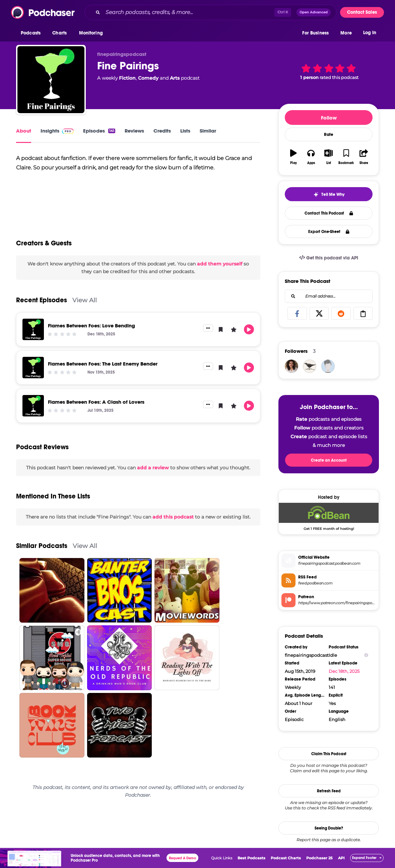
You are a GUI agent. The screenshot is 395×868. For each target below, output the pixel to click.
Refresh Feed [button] (329, 791)
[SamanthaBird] (310, 366)
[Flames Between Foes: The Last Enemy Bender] (33, 368)
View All (85, 300)
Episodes (99, 131)
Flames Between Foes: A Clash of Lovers (96, 402)
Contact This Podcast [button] (329, 213)
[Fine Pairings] (51, 80)
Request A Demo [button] (183, 858)
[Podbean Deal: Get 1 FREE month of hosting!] (329, 517)
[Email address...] (329, 296)
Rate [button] (329, 135)
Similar (208, 131)
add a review (153, 468)
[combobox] (210, 12)
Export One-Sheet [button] (329, 232)
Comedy (148, 78)
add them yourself (220, 264)
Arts (175, 78)
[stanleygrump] (328, 366)
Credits (162, 131)
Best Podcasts (251, 858)
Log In (370, 33)
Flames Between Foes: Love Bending (91, 326)
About (24, 131)
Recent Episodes (42, 300)
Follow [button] (329, 118)
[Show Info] (366, 655)
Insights (57, 131)
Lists (185, 131)
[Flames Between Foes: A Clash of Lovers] (33, 406)
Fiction (127, 78)
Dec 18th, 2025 (344, 671)
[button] (32, 33)
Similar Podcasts (42, 546)
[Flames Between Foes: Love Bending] (33, 329)
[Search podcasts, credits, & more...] (189, 12)
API (341, 858)
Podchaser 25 (319, 858)
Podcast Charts (286, 858)
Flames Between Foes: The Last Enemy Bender (103, 364)
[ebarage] (291, 366)
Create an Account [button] (329, 460)
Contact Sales (362, 12)
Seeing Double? (329, 828)
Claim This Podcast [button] (329, 754)
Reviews (134, 131)
